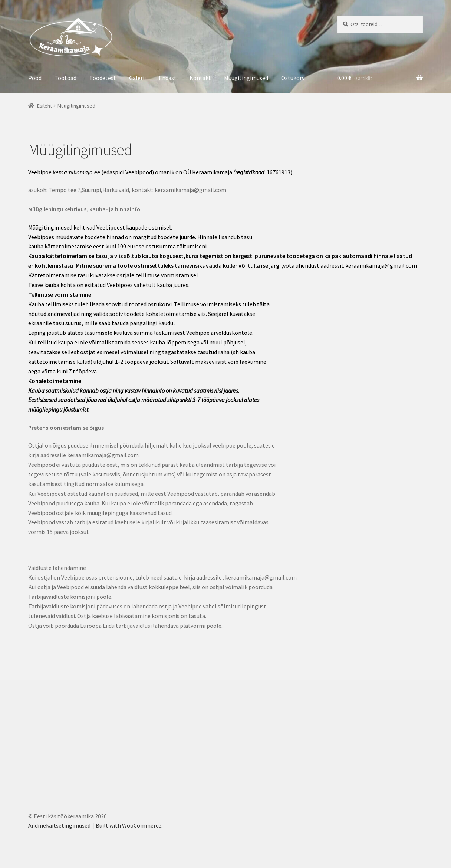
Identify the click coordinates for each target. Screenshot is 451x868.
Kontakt (200, 78)
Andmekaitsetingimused (59, 825)
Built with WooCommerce (129, 825)
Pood (35, 78)
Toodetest (103, 78)
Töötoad (65, 78)
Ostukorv (293, 78)
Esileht (45, 106)
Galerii (137, 78)
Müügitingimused (246, 78)
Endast (168, 78)
